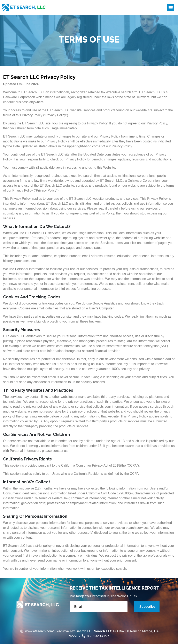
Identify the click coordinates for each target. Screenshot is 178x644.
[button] (171, 7)
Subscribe (147, 607)
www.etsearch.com (36, 631)
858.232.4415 (94, 636)
